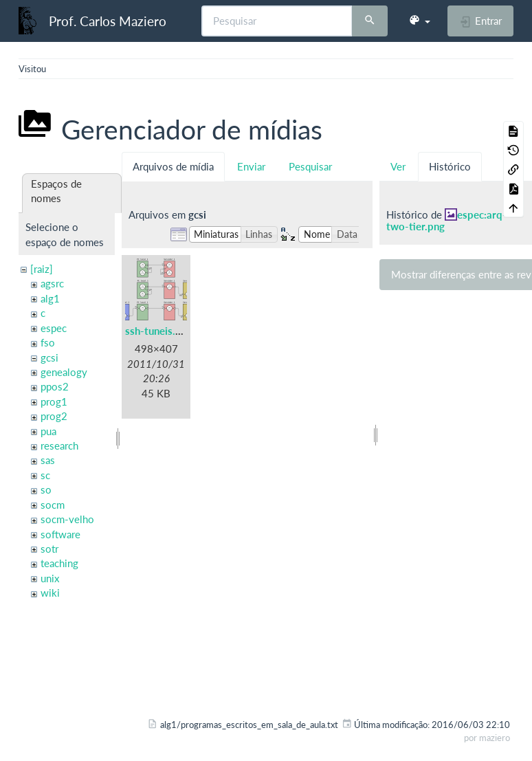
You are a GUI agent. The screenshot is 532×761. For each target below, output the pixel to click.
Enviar (251, 166)
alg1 (50, 298)
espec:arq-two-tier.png (446, 220)
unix (50, 578)
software (60, 534)
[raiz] (42, 269)
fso (48, 342)
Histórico (450, 166)
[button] (419, 21)
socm (53, 505)
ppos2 (55, 386)
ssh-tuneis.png (159, 331)
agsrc (52, 283)
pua (48, 431)
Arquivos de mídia (173, 166)
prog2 (54, 416)
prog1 (54, 401)
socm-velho (67, 519)
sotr (49, 549)
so (46, 489)
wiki (50, 593)
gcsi (49, 357)
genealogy (64, 372)
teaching (59, 563)
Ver (398, 166)
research (59, 445)
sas (48, 460)
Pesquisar (310, 166)
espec (54, 328)
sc (45, 475)
